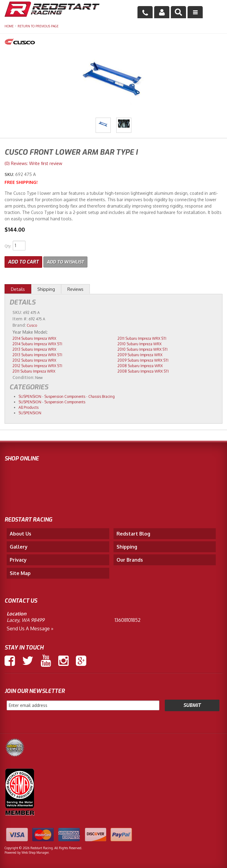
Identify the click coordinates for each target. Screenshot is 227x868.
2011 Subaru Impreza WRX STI (142, 338)
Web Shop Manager (35, 852)
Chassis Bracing (102, 396)
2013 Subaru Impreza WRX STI (37, 354)
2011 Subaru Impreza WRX (34, 371)
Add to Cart (23, 261)
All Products (29, 407)
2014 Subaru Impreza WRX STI (37, 343)
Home (9, 26)
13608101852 (128, 619)
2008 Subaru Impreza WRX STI (143, 371)
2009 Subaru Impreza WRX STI (143, 360)
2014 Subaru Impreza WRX (34, 338)
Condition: (23, 377)
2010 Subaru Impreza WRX (139, 343)
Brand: (19, 324)
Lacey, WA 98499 (25, 619)
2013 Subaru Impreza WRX (34, 349)
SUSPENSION (30, 396)
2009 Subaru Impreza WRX (140, 354)
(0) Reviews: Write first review (33, 163)
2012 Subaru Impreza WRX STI (37, 365)
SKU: (10, 174)
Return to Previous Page (38, 26)
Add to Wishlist (67, 261)
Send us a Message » (30, 628)
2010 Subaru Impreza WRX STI (142, 349)
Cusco (32, 325)
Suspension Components (65, 396)
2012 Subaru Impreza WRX (34, 360)
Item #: (20, 318)
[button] (178, 12)
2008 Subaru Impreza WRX (140, 365)
